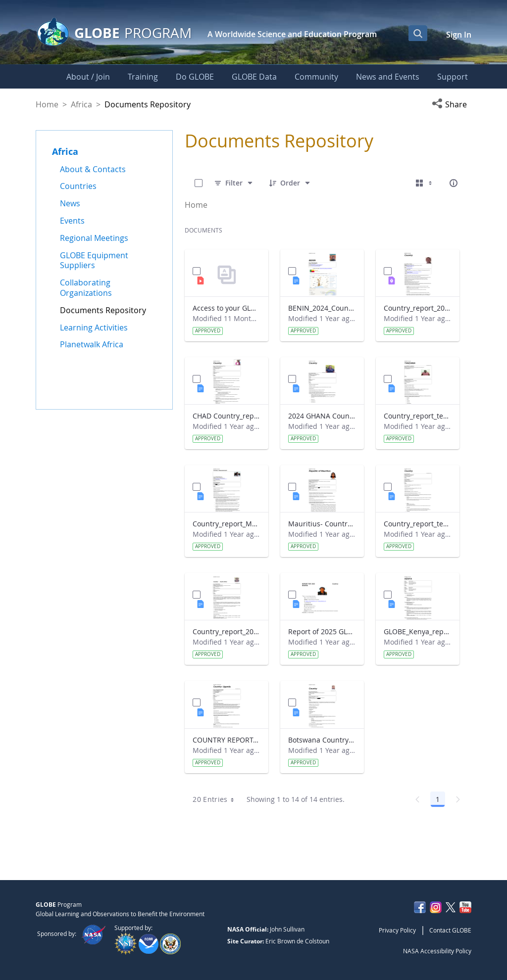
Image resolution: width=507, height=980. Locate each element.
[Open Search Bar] (418, 33)
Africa (81, 104)
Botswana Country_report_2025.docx (322, 740)
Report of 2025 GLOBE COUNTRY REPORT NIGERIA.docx (322, 631)
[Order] (290, 183)
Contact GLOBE (450, 930)
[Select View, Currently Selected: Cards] (425, 183)
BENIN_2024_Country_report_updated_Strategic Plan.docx (322, 308)
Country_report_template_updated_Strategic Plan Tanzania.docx (418, 416)
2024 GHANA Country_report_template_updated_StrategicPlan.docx (322, 416)
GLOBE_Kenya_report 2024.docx (418, 631)
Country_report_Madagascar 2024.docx (227, 524)
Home (47, 104)
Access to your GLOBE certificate (227, 308)
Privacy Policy (397, 930)
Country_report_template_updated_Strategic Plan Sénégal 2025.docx (418, 524)
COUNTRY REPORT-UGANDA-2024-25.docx (227, 740)
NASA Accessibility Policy (437, 951)
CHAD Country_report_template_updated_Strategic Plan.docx (227, 416)
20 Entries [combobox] (217, 799)
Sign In (459, 35)
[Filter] (234, 183)
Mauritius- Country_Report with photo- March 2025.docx (322, 524)
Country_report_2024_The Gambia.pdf (418, 308)
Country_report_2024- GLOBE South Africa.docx (227, 631)
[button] (452, 104)
